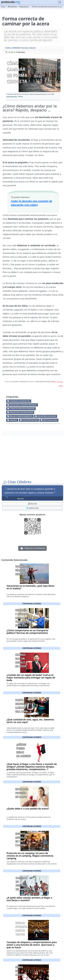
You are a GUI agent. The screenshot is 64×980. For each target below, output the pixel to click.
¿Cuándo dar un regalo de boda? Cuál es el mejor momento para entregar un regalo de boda (31, 678)
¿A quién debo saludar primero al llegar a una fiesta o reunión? (29, 899)
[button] (33, 75)
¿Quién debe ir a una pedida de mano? (28, 809)
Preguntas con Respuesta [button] (32, 548)
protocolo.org (50, 420)
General (13, 420)
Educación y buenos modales (23, 405)
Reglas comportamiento (21, 416)
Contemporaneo (30, 420)
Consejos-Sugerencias (20, 401)
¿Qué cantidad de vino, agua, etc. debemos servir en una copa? (30, 721)
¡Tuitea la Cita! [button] (32, 508)
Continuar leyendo (32, 604)
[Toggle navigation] (60, 2)
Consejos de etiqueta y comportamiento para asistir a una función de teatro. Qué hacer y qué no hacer (32, 945)
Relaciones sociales (47, 416)
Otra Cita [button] (32, 504)
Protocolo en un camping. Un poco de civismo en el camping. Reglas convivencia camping (30, 856)
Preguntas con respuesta (21, 412)
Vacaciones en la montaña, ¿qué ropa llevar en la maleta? (31, 587)
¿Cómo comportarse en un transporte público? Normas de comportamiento (27, 632)
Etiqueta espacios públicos (22, 409)
